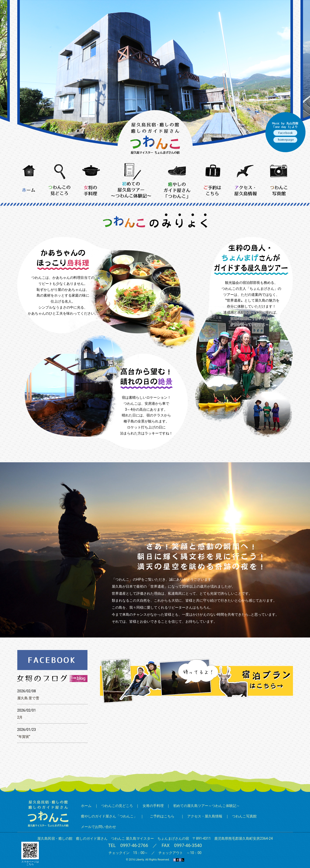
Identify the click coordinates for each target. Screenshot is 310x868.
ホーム (86, 806)
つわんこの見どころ (117, 806)
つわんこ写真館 (244, 816)
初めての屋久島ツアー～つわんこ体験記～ (206, 806)
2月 (20, 717)
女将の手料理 (153, 806)
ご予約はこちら (162, 816)
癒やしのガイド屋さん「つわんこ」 (109, 816)
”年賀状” (24, 737)
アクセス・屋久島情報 (205, 816)
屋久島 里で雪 (28, 698)
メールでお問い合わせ (98, 827)
